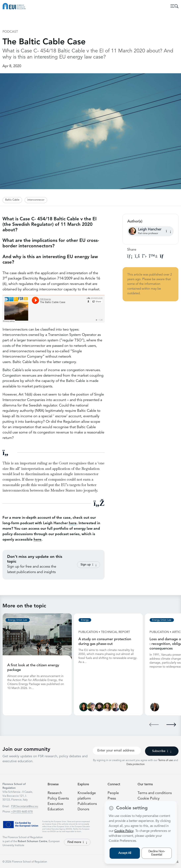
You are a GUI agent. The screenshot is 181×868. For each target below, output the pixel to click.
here (73, 523)
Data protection (136, 764)
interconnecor (36, 200)
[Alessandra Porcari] (107, 707)
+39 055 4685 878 (22, 812)
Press (112, 799)
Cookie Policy (149, 799)
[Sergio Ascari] (92, 707)
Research (55, 793)
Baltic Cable (12, 200)
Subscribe (162, 751)
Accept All (125, 853)
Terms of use (166, 760)
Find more (77, 842)
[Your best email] (117, 751)
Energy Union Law (18, 620)
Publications (87, 804)
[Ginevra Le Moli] (155, 707)
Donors (83, 809)
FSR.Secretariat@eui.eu (25, 806)
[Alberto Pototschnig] (115, 707)
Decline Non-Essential (157, 853)
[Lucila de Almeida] (84, 707)
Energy (85, 620)
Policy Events (58, 799)
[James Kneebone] (100, 707)
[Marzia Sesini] (123, 707)
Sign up (89, 565)
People (113, 793)
